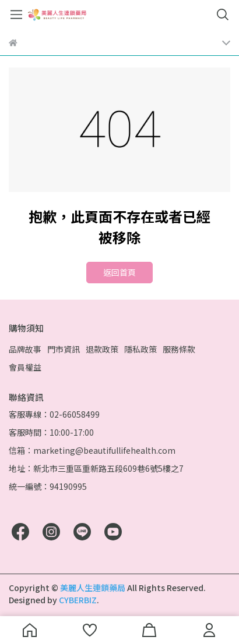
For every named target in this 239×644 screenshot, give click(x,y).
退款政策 (102, 349)
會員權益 (25, 367)
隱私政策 (140, 349)
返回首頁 (119, 272)
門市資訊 (64, 349)
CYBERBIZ (78, 600)
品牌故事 (25, 349)
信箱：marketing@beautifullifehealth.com (92, 450)
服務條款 (179, 349)
